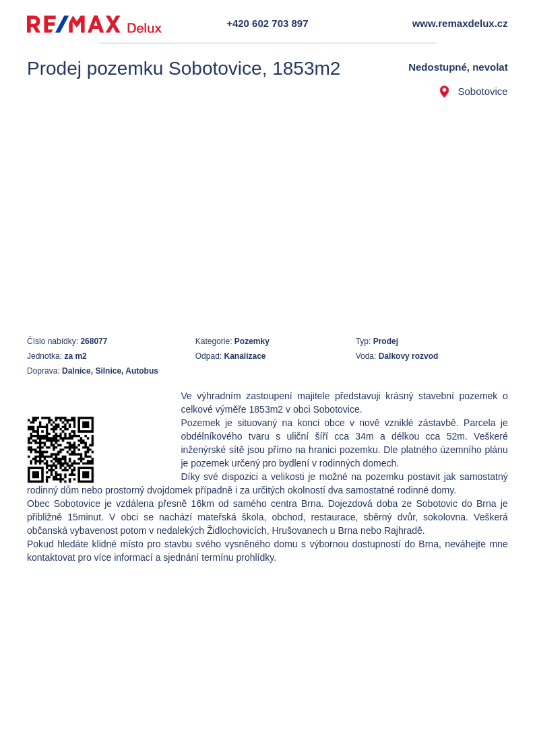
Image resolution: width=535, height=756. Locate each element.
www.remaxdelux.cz (460, 23)
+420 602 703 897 (267, 23)
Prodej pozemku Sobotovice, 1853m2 (184, 68)
